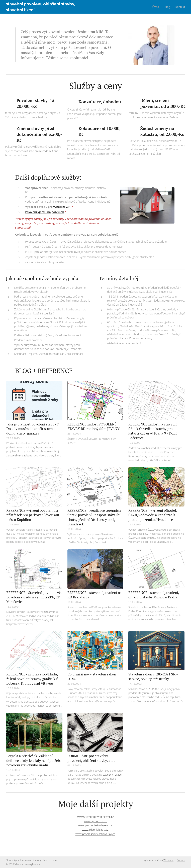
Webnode (168, 860)
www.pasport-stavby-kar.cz (95, 825)
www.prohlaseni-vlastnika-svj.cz (95, 834)
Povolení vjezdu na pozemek (45, 212)
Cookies (181, 860)
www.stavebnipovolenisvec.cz (95, 817)
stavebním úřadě (112, 775)
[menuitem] (157, 7)
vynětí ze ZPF (62, 207)
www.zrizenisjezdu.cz (95, 830)
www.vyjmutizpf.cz (95, 821)
